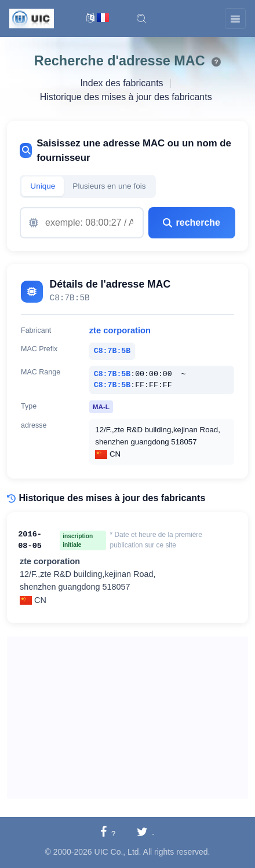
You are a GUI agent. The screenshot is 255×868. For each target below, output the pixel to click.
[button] (141, 19)
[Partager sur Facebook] (108, 833)
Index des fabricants (121, 83)
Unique (43, 186)
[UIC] (32, 18)
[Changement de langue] (98, 19)
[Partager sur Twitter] (146, 833)
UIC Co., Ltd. (118, 852)
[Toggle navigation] (235, 19)
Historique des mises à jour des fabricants (126, 97)
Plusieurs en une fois (109, 186)
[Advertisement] (128, 718)
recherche (192, 222)
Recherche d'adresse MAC (120, 61)
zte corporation (120, 330)
